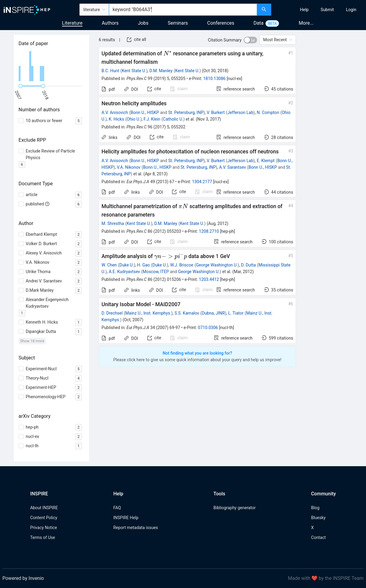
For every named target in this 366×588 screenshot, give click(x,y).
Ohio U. (133, 119)
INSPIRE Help (126, 518)
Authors (110, 23)
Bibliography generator (234, 508)
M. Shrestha (113, 223)
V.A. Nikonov (129, 167)
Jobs (143, 23)
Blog (315, 508)
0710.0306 (208, 328)
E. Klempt (266, 161)
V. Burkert (216, 112)
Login (351, 10)
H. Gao (143, 265)
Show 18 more (32, 341)
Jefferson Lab (240, 112)
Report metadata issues (135, 528)
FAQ (117, 508)
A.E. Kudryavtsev (124, 272)
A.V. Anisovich (115, 112)
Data (258, 23)
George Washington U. (217, 265)
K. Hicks (116, 119)
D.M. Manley (161, 71)
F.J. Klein (152, 119)
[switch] (250, 40)
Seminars (178, 23)
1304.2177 (202, 182)
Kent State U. (134, 71)
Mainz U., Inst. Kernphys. (148, 313)
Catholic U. (173, 119)
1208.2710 (209, 231)
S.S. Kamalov (187, 313)
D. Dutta (248, 265)
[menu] (319, 10)
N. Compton (268, 112)
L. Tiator (236, 313)
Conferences (221, 23)
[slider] (20, 86)
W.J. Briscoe (182, 265)
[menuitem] (304, 10)
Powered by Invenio (23, 578)
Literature (72, 23)
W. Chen (109, 265)
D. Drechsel (112, 313)
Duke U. (127, 265)
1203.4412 (209, 279)
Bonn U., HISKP (145, 112)
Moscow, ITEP (156, 272)
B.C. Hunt (110, 71)
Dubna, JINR (213, 313)
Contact (318, 537)
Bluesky (318, 518)
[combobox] (183, 10)
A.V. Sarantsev (233, 167)
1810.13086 (214, 79)
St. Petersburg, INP (186, 112)
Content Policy (44, 518)
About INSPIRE (44, 508)
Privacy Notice (43, 528)
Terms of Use (43, 537)
